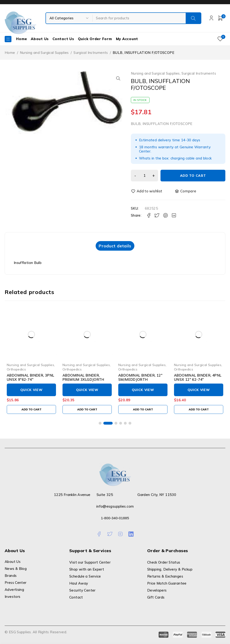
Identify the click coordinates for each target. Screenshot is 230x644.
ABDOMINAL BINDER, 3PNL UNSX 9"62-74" (30, 378)
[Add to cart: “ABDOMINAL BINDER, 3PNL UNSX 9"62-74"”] (31, 410)
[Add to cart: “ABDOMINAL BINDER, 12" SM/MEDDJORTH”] (143, 410)
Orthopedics (16, 370)
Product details (115, 246)
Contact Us (63, 39)
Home (22, 39)
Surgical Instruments (91, 53)
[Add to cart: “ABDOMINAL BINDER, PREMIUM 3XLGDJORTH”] (87, 410)
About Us (40, 39)
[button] (117, 78)
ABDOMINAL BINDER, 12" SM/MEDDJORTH (140, 378)
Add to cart (192, 176)
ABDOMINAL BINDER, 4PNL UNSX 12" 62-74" (198, 378)
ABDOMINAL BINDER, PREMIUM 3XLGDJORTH (83, 378)
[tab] (115, 246)
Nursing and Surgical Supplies (44, 53)
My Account (127, 39)
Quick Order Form (95, 39)
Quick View (31, 391)
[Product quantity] (144, 176)
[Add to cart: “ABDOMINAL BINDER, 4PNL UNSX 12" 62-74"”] (199, 410)
